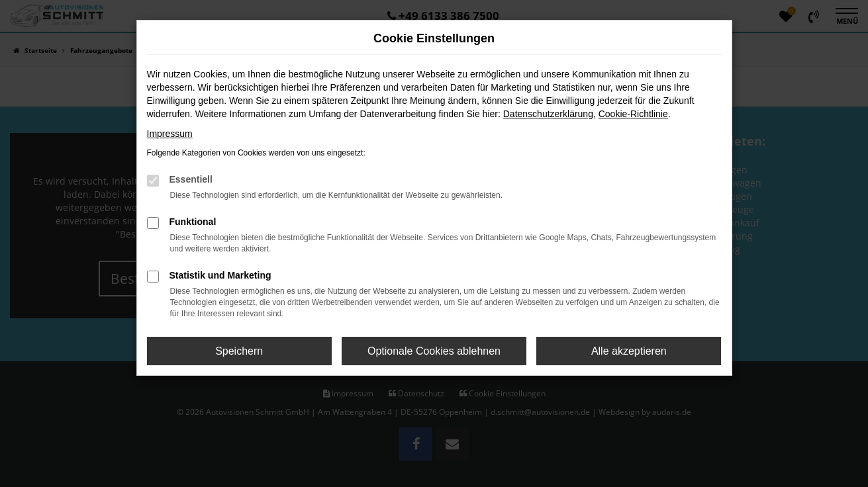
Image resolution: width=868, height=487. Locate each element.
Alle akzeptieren (629, 351)
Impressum (170, 134)
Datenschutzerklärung (548, 114)
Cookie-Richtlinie (633, 114)
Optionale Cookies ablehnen (434, 351)
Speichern (239, 351)
